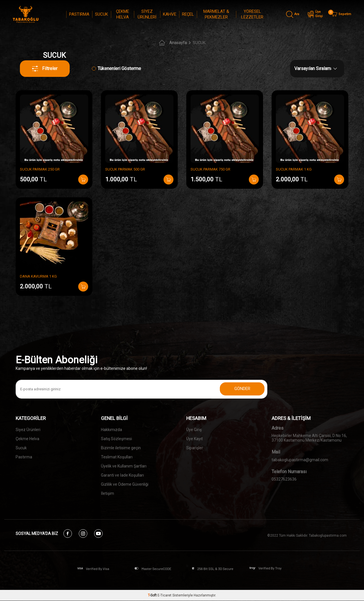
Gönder (242, 389)
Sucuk (21, 448)
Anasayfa (173, 43)
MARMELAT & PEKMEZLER (216, 14)
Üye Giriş (194, 430)
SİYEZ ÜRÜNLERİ (147, 14)
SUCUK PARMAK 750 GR (210, 169)
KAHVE (170, 14)
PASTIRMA (79, 14)
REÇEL (188, 14)
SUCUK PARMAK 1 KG (294, 169)
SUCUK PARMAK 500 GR (125, 169)
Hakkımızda (111, 430)
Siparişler (195, 448)
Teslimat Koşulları (117, 457)
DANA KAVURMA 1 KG (38, 276)
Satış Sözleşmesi (116, 439)
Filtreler (45, 69)
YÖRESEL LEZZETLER (252, 14)
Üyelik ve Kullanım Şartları (124, 466)
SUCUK (102, 14)
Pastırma (24, 457)
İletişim (107, 493)
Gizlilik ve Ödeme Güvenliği (125, 484)
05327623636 (284, 479)
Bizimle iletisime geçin (121, 448)
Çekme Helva (27, 439)
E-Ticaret (165, 596)
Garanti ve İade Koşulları (122, 475)
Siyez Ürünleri (28, 430)
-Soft (153, 596)
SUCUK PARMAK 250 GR (40, 169)
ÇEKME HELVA (123, 14)
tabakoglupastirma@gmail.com (300, 460)
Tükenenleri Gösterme (116, 68)
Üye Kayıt (195, 439)
